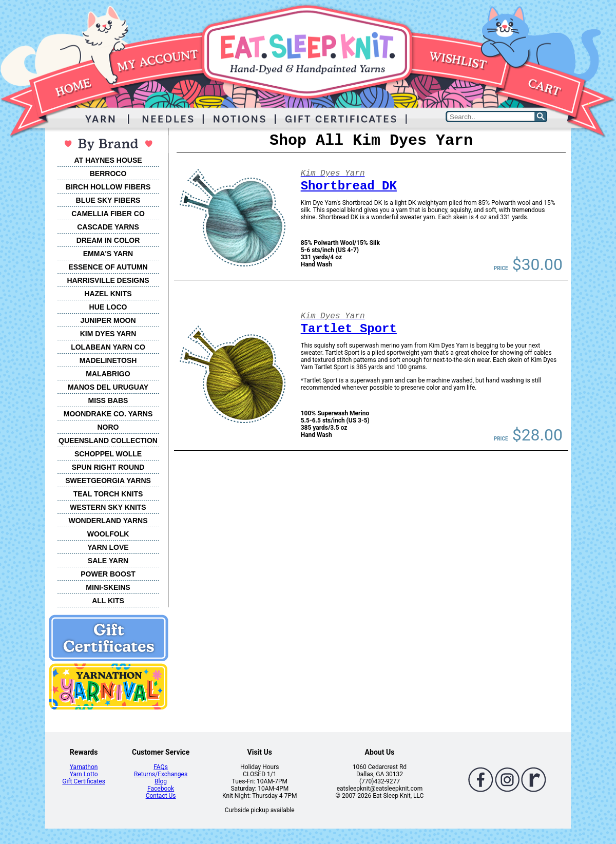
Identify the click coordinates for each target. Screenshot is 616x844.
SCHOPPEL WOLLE (108, 454)
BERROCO (108, 174)
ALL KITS (108, 601)
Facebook (161, 789)
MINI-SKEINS (108, 587)
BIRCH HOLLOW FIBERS (108, 187)
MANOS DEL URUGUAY (108, 387)
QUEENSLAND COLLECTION (108, 440)
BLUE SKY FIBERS (108, 200)
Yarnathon (84, 767)
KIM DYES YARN (108, 334)
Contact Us (161, 796)
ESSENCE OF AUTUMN (108, 267)
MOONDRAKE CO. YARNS (108, 414)
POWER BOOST (108, 574)
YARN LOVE (108, 547)
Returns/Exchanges (161, 774)
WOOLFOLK (108, 534)
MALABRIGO (108, 374)
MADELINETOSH (108, 360)
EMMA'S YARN (108, 254)
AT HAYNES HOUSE (108, 160)
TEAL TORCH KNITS (108, 494)
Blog (161, 781)
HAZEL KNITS (108, 294)
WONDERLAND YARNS (108, 521)
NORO (108, 427)
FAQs (161, 767)
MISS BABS (108, 400)
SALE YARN (108, 561)
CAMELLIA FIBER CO (108, 214)
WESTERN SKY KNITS (108, 507)
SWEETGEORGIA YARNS (108, 481)
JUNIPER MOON (108, 320)
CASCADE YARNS (108, 227)
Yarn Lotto (84, 774)
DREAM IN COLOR (108, 240)
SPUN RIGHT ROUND (108, 467)
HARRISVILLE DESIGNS (108, 280)
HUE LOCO (108, 307)
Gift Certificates (83, 781)
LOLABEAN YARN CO (108, 347)
